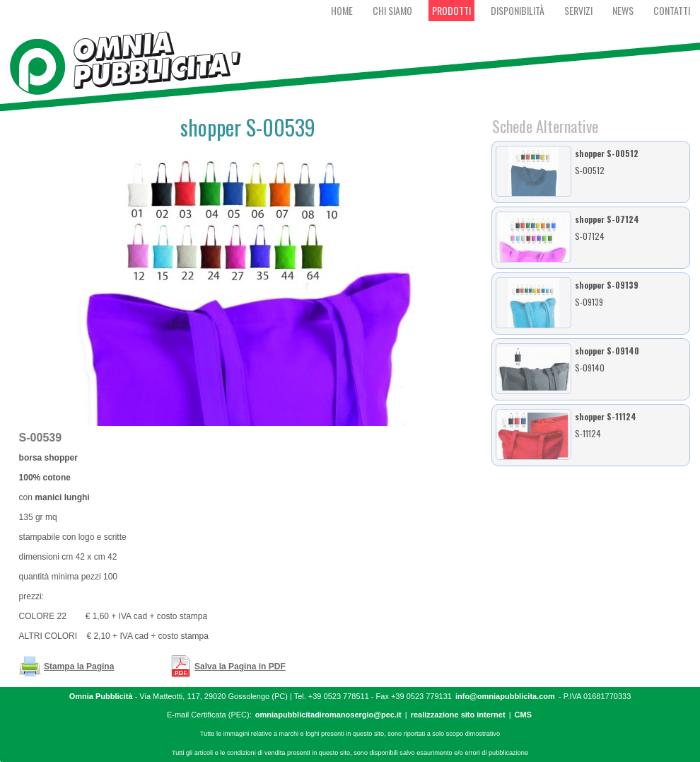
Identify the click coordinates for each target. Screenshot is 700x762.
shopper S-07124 (607, 219)
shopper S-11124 (606, 416)
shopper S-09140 (607, 351)
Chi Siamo (392, 10)
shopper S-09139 (607, 285)
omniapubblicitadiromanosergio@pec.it (328, 715)
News (623, 10)
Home (342, 10)
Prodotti (451, 10)
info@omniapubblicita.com (505, 696)
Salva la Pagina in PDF (240, 666)
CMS (523, 715)
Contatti (672, 10)
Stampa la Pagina (79, 666)
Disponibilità (518, 10)
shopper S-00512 (607, 153)
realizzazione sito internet (458, 715)
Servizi (578, 10)
